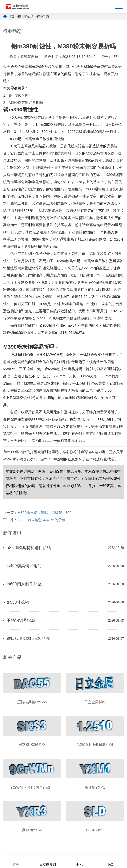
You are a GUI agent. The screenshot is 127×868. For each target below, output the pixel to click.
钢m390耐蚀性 (20, 95)
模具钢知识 (26, 17)
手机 (79, 861)
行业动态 (43, 17)
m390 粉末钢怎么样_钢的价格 (41, 520)
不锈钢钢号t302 (21, 620)
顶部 (111, 861)
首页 (11, 17)
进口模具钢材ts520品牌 (28, 639)
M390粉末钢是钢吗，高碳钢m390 (44, 513)
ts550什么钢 (18, 602)
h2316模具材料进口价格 (29, 548)
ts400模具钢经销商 (24, 566)
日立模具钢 (48, 861)
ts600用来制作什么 (24, 584)
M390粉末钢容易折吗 (26, 102)
